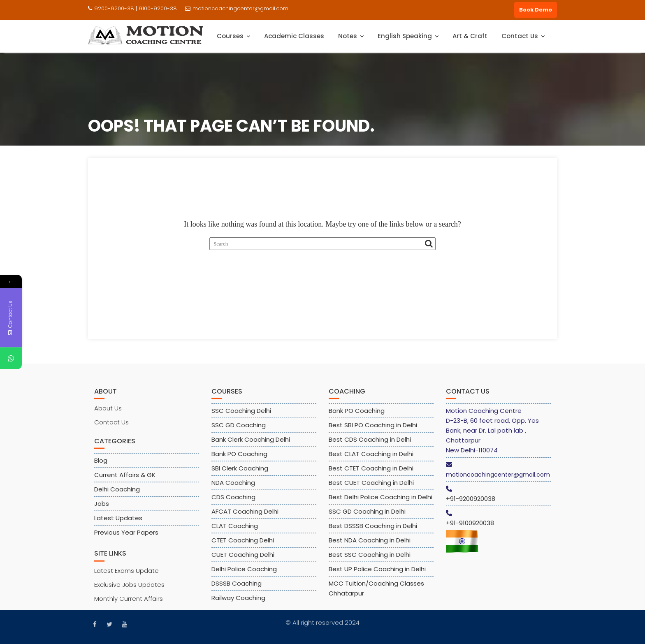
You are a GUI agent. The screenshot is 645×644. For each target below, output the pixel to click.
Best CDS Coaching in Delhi (370, 445)
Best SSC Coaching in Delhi (370, 560)
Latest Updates (118, 524)
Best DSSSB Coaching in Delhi (373, 532)
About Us (108, 414)
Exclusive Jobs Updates (129, 590)
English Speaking (405, 36)
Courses (230, 36)
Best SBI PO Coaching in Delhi (373, 431)
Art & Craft (470, 36)
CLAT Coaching (235, 532)
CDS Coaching (233, 503)
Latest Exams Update (126, 576)
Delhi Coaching (117, 495)
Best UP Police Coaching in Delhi (377, 575)
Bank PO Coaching (239, 460)
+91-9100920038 (470, 529)
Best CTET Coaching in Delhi (371, 474)
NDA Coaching (233, 488)
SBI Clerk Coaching (240, 474)
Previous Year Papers (126, 538)
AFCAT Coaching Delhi (245, 517)
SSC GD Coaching (239, 431)
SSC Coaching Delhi (241, 416)
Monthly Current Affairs (129, 604)
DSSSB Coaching (237, 589)
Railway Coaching (238, 603)
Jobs (102, 509)
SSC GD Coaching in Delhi (367, 517)
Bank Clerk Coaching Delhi (251, 445)
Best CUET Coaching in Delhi (371, 488)
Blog (101, 466)
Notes (348, 36)
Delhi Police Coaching (244, 575)
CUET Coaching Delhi (243, 560)
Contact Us (520, 36)
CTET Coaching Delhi (243, 546)
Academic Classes (294, 36)
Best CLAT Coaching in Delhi (371, 460)
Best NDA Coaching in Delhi (370, 546)
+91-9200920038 (471, 504)
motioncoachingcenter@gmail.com (237, 8)
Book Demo (536, 10)
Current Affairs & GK (125, 481)
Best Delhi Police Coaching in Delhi (381, 503)
